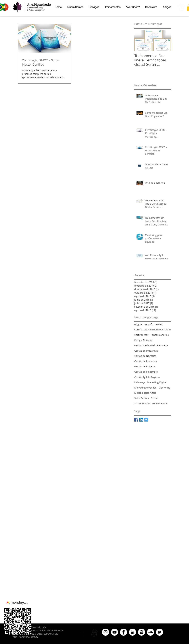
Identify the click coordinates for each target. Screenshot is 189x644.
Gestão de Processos (146, 361)
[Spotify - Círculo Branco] (141, 632)
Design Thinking (143, 340)
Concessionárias (160, 335)
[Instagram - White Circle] (105, 632)
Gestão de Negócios (145, 356)
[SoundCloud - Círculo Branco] (150, 632)
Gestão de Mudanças (146, 351)
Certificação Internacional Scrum (152, 330)
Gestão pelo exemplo (146, 372)
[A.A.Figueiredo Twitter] (146, 420)
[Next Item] (166, 41)
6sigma (138, 324)
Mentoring (164, 388)
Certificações (141, 335)
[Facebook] (123, 632)
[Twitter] (159, 632)
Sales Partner (142, 398)
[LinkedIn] (132, 632)
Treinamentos (160, 403)
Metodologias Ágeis (145, 393)
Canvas (158, 324)
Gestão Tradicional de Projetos (151, 345)
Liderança (140, 382)
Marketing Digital (157, 382)
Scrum (155, 398)
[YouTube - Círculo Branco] (114, 632)
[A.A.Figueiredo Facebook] (136, 420)
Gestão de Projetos (145, 366)
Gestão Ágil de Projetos (147, 377)
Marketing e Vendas (145, 388)
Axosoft (148, 324)
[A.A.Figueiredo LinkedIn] (141, 420)
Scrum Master (142, 403)
